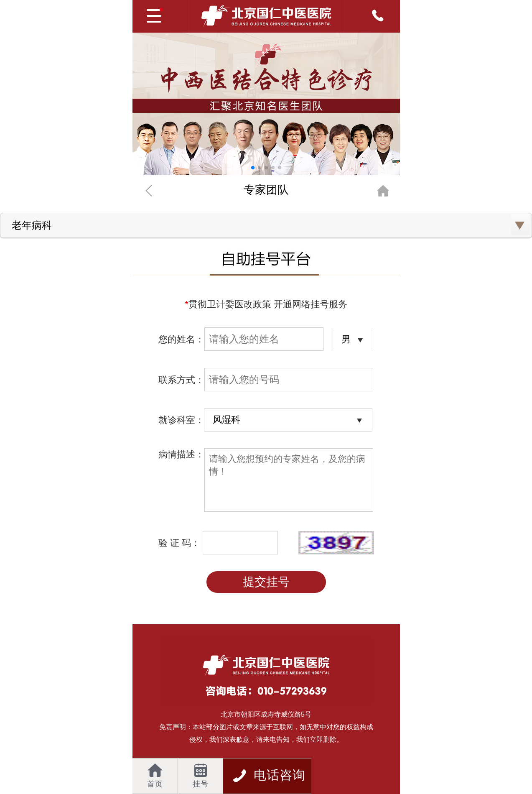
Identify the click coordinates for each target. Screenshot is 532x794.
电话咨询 (269, 775)
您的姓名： (241, 339)
